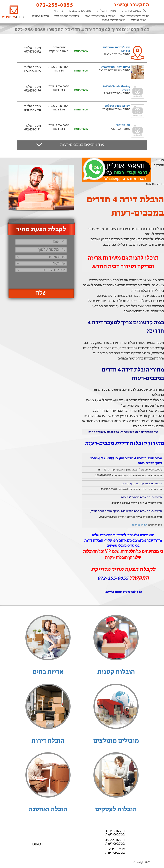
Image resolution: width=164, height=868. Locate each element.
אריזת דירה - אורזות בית (116, 67)
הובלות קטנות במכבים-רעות (100, 16)
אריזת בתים (48, 672)
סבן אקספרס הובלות (118, 106)
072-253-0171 (32, 130)
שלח (41, 293)
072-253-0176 (32, 91)
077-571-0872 (32, 52)
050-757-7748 (32, 110)
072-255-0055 (52, 5)
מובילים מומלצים (80, 11)
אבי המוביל (123, 125)
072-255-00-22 (33, 71)
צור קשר (58, 11)
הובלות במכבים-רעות (136, 11)
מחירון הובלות (107, 11)
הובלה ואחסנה (138, 20)
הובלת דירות (48, 741)
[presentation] (41, 279)
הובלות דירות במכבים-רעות (135, 16)
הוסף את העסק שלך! (82, 859)
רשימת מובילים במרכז (114, 20)
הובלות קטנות (116, 672)
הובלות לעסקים (41, 16)
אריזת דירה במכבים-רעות (67, 16)
